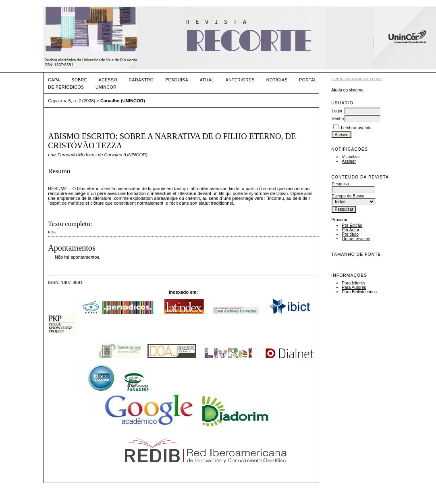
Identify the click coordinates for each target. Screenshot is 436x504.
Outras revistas (356, 239)
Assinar (349, 161)
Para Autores (354, 287)
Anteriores (240, 80)
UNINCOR (106, 87)
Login (337, 111)
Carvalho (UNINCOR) (123, 101)
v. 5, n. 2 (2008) (80, 101)
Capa (54, 80)
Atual (207, 80)
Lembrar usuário (356, 128)
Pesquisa (177, 80)
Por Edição (352, 225)
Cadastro (141, 80)
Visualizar (351, 157)
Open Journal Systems (357, 79)
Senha (338, 119)
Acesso (108, 80)
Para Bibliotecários (359, 292)
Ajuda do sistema (347, 90)
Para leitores (353, 283)
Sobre (79, 80)
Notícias (277, 80)
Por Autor (350, 230)
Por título (350, 234)
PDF (52, 232)
